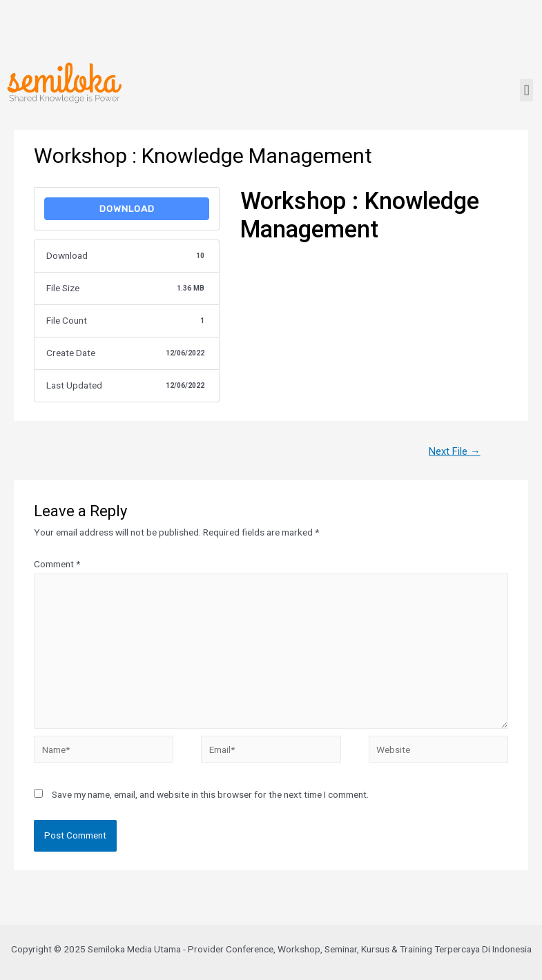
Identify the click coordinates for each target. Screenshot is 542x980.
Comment (57, 564)
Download (127, 208)
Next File (455, 451)
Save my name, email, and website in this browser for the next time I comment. (210, 794)
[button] (526, 90)
